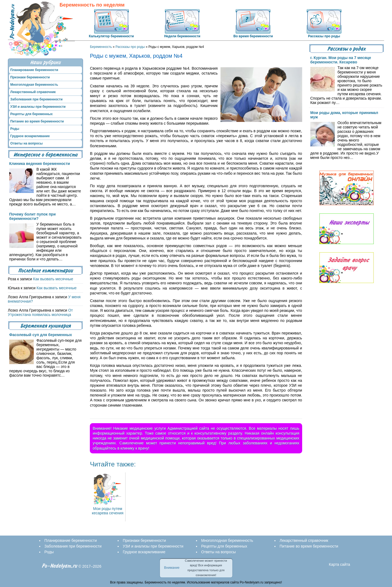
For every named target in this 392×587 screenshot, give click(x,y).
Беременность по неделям (92, 5)
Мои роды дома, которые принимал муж (344, 115)
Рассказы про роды (324, 36)
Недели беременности (182, 36)
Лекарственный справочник (33, 92)
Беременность (101, 47)
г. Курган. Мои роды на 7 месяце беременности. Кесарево (341, 60)
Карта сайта (339, 564)
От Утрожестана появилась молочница (40, 312)
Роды (15, 129)
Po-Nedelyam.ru (60, 566)
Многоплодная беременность (34, 85)
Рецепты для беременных (32, 114)
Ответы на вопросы (27, 143)
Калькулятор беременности (111, 36)
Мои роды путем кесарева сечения (108, 509)
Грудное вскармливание (30, 136)
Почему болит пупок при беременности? (33, 216)
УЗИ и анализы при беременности (38, 107)
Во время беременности (253, 36)
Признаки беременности (30, 77)
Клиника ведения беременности (40, 164)
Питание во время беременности (37, 121)
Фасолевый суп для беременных (41, 335)
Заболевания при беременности (36, 99)
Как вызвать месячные (53, 279)
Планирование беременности (34, 70)
